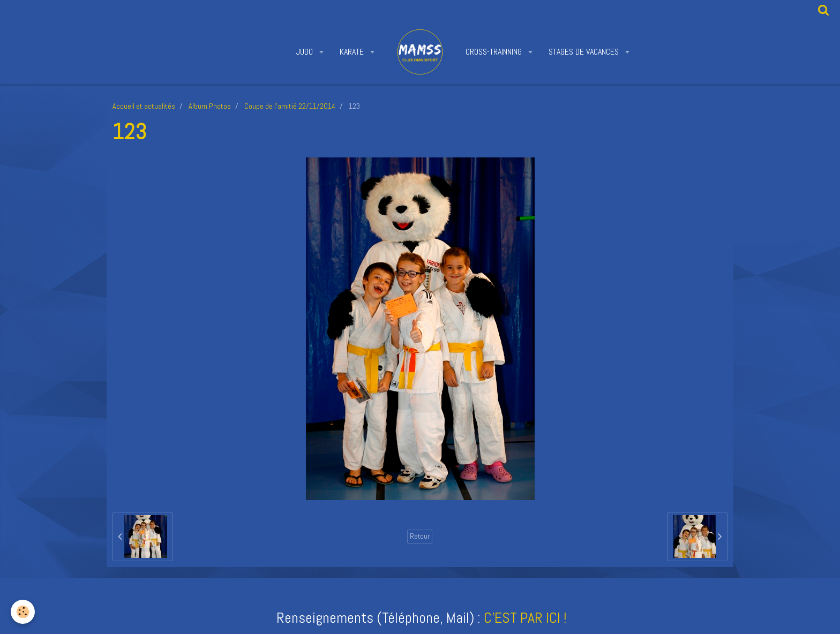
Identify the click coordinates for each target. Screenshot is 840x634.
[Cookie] (23, 612)
